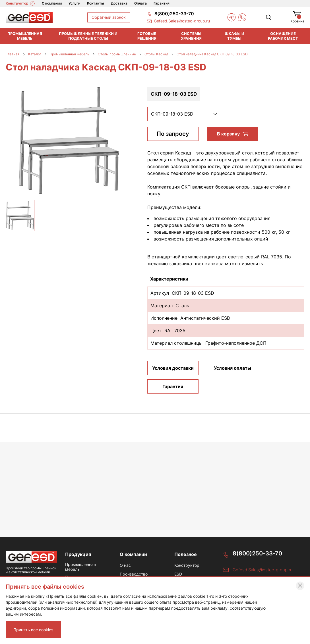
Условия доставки (173, 368)
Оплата (140, 3)
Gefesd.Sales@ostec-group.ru (263, 570)
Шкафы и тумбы (234, 36)
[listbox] (184, 114)
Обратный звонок (109, 17)
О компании (52, 3)
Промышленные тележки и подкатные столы (88, 36)
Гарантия (162, 3)
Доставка (119, 3)
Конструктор (20, 3)
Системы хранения (191, 36)
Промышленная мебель (25, 36)
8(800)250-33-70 (257, 554)
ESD (178, 574)
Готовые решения (147, 36)
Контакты (96, 3)
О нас (125, 565)
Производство (134, 574)
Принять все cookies (33, 630)
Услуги (74, 3)
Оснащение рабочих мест (283, 36)
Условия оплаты (232, 368)
